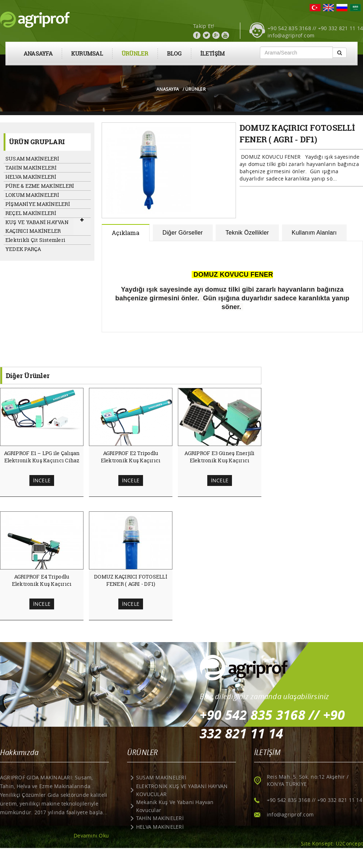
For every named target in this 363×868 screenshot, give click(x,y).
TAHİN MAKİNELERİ (31, 168)
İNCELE (42, 480)
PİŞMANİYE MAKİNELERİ (38, 204)
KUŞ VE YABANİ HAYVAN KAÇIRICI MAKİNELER (37, 226)
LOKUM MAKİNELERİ (32, 195)
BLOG (174, 54)
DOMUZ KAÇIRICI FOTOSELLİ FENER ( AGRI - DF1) (131, 580)
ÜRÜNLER (135, 54)
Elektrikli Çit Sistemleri (35, 240)
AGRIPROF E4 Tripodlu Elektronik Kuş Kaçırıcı (42, 580)
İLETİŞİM (213, 54)
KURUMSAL (87, 54)
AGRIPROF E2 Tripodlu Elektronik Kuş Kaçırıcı (131, 457)
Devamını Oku (91, 835)
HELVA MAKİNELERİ (31, 177)
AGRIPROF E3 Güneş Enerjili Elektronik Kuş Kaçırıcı (219, 457)
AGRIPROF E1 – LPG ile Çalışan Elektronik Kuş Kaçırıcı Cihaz (42, 457)
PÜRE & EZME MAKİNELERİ (40, 186)
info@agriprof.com (291, 35)
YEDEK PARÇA (23, 249)
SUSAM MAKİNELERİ (32, 159)
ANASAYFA (38, 54)
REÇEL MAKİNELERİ (31, 213)
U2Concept (349, 843)
